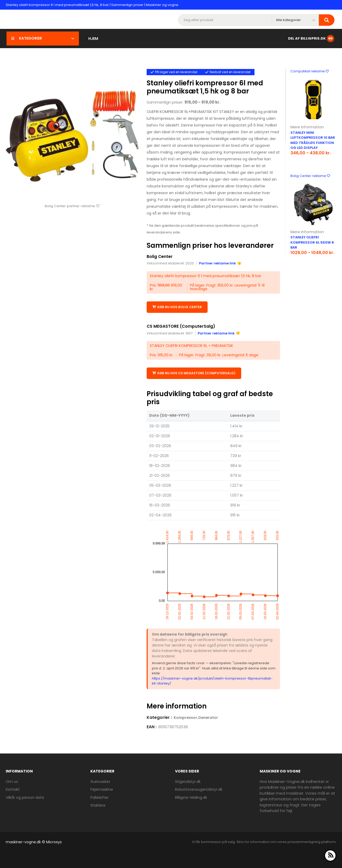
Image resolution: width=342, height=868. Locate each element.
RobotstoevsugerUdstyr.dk (199, 789)
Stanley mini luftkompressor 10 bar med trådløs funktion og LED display (313, 140)
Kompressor (185, 717)
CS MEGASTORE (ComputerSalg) (181, 326)
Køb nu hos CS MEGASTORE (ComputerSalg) (194, 373)
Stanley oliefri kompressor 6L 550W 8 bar (312, 242)
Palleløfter (100, 797)
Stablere (98, 805)
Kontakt (13, 789)
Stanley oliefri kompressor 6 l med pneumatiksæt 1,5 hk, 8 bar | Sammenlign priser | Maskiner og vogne (92, 5)
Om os (12, 781)
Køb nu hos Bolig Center (177, 307)
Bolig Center (160, 256)
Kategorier (43, 38)
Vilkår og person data (25, 797)
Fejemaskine (102, 789)
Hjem (93, 39)
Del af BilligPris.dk (312, 39)
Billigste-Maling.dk (191, 797)
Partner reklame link (220, 263)
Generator (208, 717)
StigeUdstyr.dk (188, 781)
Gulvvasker (100, 781)
